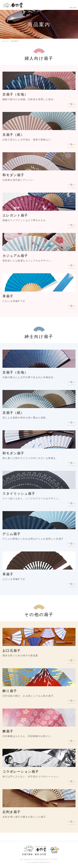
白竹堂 (13, 5)
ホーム (5, 41)
